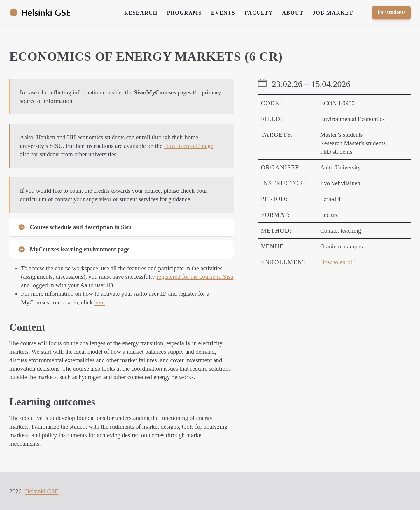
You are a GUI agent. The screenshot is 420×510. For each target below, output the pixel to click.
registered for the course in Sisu (195, 277)
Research (141, 13)
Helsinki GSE (42, 491)
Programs (184, 13)
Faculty (259, 13)
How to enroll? (338, 262)
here (99, 303)
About (293, 13)
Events (223, 13)
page (189, 146)
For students (391, 12)
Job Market (333, 13)
